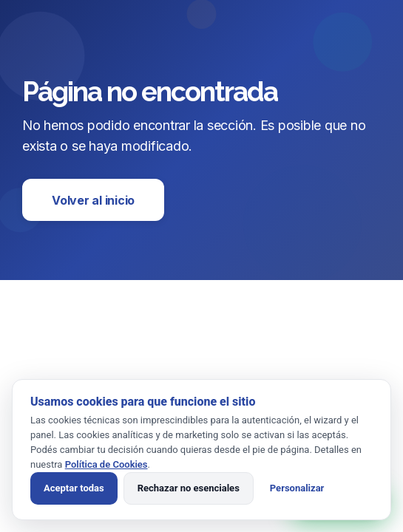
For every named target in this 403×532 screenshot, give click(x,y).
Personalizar (297, 488)
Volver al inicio (93, 200)
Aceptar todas (74, 488)
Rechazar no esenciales (189, 488)
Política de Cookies (106, 464)
